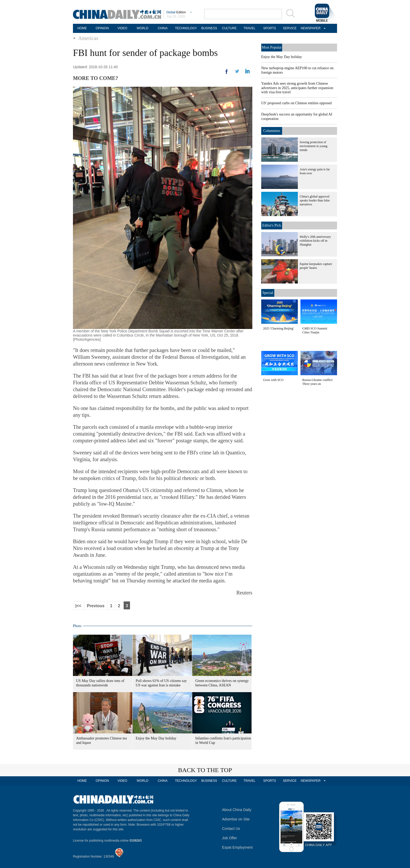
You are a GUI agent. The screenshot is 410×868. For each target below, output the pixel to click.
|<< (78, 606)
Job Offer (229, 838)
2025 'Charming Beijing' (278, 328)
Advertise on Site (236, 819)
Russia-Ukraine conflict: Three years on (318, 382)
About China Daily (237, 810)
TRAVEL (249, 28)
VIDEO (122, 28)
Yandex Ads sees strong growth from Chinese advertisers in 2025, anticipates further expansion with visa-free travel (297, 88)
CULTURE (229, 28)
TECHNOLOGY (186, 28)
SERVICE (290, 28)
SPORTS (269, 28)
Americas (88, 38)
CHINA (163, 28)
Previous (96, 606)
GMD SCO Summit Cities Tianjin (315, 330)
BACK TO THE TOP (205, 770)
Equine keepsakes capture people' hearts (316, 266)
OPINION (102, 28)
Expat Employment (237, 847)
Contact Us (231, 829)
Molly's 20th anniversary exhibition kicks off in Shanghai (315, 241)
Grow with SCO (273, 380)
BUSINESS (209, 28)
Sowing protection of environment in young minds (314, 146)
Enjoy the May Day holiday (156, 738)
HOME (82, 28)
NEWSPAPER (310, 28)
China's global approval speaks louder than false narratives (315, 200)
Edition (176, 12)
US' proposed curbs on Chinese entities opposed (296, 103)
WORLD (143, 28)
